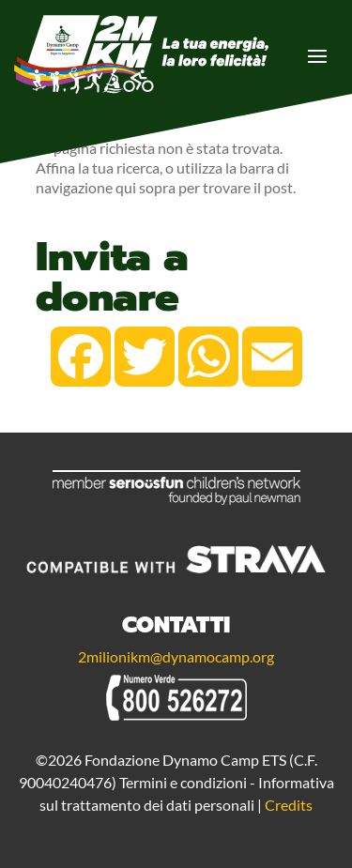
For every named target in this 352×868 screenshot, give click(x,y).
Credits (289, 805)
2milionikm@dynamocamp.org (176, 656)
